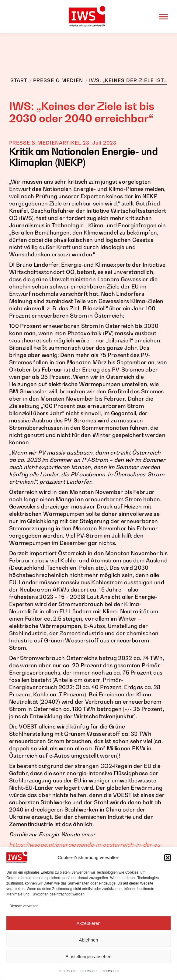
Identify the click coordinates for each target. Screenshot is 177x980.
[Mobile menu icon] (163, 17)
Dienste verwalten (24, 906)
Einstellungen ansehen (88, 957)
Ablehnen (88, 940)
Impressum (67, 971)
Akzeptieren (88, 923)
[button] (168, 858)
